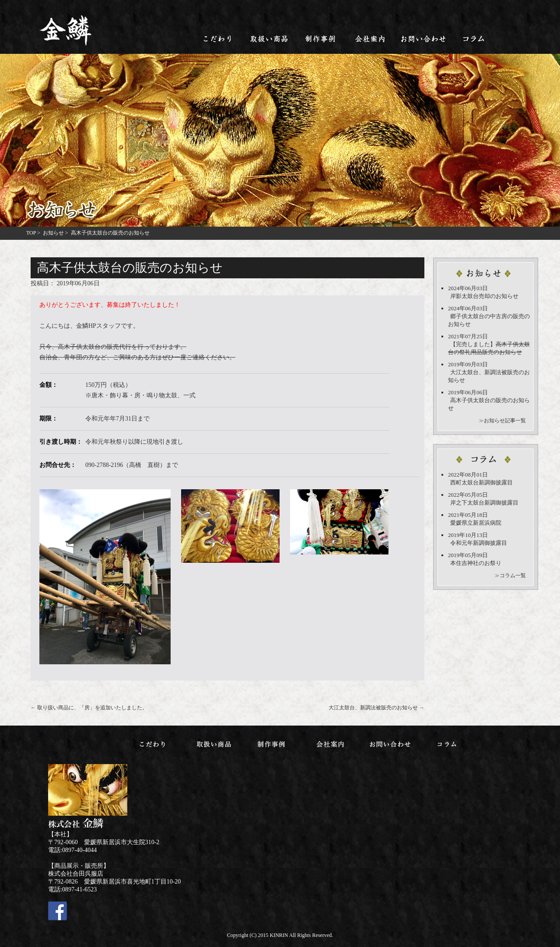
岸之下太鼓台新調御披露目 (484, 503)
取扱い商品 (269, 39)
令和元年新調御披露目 (479, 543)
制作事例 (321, 39)
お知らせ (53, 233)
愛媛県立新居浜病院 (476, 523)
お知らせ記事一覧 (505, 421)
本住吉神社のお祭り (476, 563)
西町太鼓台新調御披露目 (481, 482)
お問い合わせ (423, 39)
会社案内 (372, 39)
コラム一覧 (513, 575)
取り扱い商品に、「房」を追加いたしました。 (89, 708)
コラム (474, 39)
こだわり (218, 39)
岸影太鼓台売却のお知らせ (484, 296)
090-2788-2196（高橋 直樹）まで (132, 465)
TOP (31, 233)
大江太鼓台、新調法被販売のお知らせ (376, 708)
